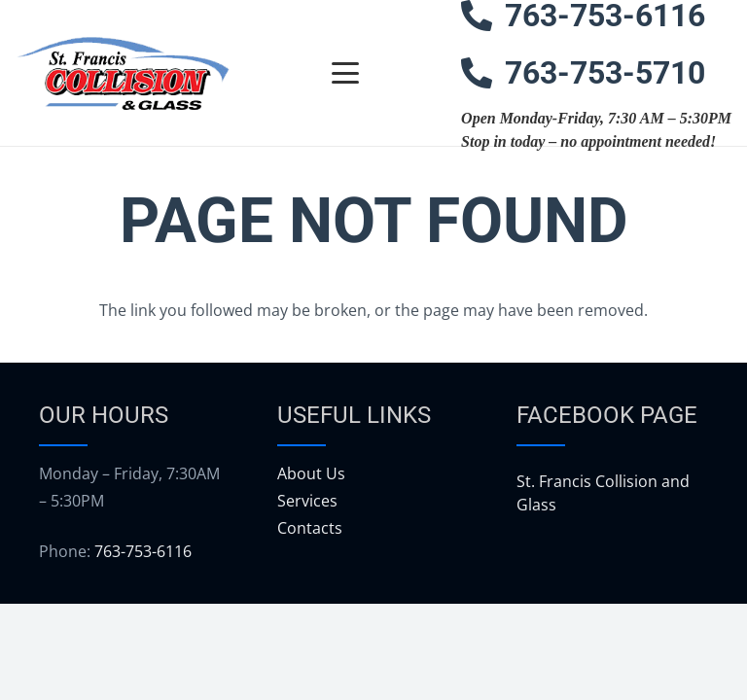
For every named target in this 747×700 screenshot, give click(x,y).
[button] (345, 73)
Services (307, 501)
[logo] (123, 73)
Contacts (310, 528)
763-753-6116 (143, 551)
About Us (311, 473)
